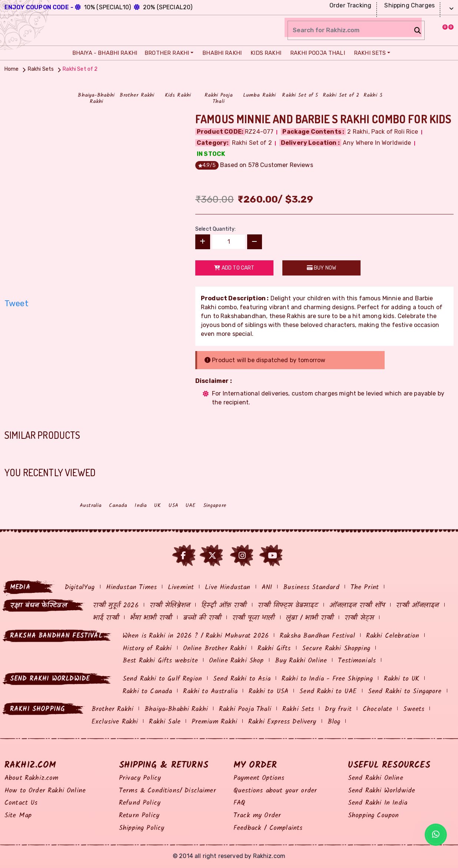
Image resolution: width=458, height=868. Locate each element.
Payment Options (259, 778)
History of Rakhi (147, 649)
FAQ (239, 803)
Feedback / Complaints (268, 828)
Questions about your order (275, 791)
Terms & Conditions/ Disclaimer (167, 791)
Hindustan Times (131, 587)
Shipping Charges (409, 5)
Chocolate (377, 709)
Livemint (181, 587)
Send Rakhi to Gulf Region (162, 679)
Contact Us (21, 803)
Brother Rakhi (166, 53)
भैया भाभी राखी (151, 618)
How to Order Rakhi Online (45, 791)
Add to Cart (234, 268)
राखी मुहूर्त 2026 (116, 606)
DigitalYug (80, 587)
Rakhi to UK (402, 679)
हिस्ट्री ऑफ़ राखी (224, 606)
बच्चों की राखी (202, 618)
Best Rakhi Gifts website (160, 661)
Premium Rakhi (214, 722)
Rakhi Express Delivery (282, 722)
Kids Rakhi (264, 53)
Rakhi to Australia (210, 692)
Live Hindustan (228, 587)
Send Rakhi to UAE (328, 692)
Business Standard (311, 587)
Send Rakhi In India (378, 803)
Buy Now (321, 268)
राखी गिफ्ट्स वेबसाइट (288, 606)
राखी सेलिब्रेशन (170, 606)
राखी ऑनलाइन (417, 606)
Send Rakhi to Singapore (405, 692)
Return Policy (139, 816)
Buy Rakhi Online (301, 661)
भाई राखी (106, 618)
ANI (267, 587)
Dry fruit (338, 709)
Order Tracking (349, 5)
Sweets (414, 709)
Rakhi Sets (368, 53)
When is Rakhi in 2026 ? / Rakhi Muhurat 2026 (196, 636)
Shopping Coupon (373, 816)
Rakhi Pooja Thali (316, 53)
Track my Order (257, 816)
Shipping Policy (142, 828)
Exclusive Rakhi (115, 722)
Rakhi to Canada (147, 692)
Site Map (18, 816)
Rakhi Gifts (274, 649)
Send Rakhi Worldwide (381, 791)
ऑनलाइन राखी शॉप (357, 606)
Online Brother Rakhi (215, 649)
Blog (334, 722)
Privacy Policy (140, 778)
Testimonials (357, 661)
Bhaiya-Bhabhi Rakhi (176, 709)
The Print (365, 587)
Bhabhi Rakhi (220, 53)
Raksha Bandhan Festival (317, 636)
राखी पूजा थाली (253, 618)
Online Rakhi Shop (236, 661)
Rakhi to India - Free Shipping (327, 679)
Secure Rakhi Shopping (336, 649)
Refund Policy (140, 803)
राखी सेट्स (359, 618)
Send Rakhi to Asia (242, 679)
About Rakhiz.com (31, 778)
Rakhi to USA (268, 692)
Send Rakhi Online (376, 778)
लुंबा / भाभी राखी (310, 618)
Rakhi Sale (165, 722)
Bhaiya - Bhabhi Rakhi (103, 53)
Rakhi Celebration (393, 636)
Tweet (16, 303)
